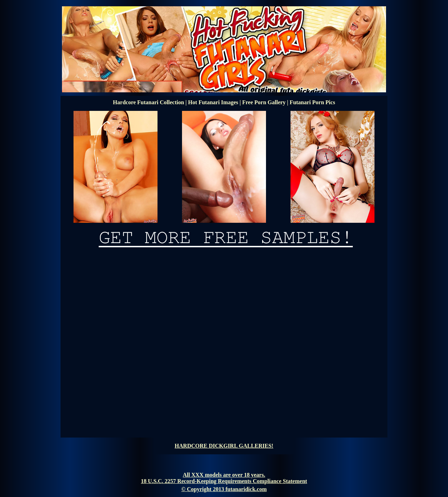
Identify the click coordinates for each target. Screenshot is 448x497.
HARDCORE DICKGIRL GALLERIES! (224, 446)
